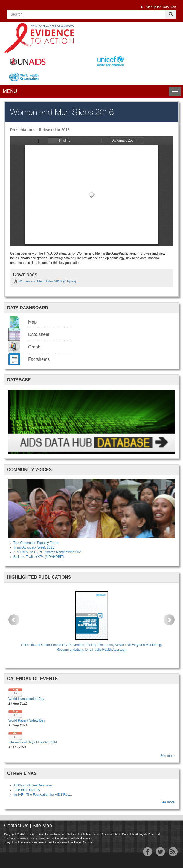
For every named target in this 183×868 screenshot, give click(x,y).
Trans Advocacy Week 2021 (34, 547)
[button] (14, 620)
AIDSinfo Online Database (33, 785)
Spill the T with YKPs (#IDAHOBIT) (39, 557)
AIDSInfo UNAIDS (27, 790)
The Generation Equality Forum (36, 543)
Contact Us (16, 826)
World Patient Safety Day (27, 720)
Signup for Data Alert (161, 7)
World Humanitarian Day (26, 699)
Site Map (42, 826)
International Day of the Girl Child (33, 742)
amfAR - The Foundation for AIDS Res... (43, 795)
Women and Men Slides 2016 (40, 281)
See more (167, 756)
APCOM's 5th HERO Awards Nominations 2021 (48, 552)
